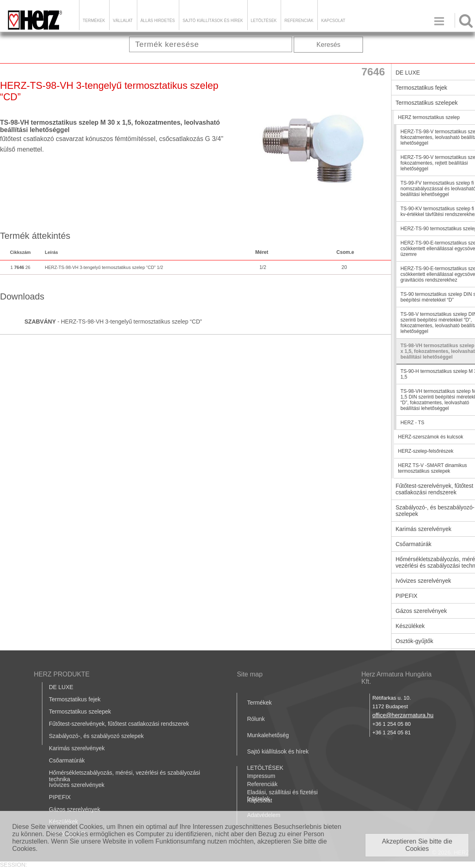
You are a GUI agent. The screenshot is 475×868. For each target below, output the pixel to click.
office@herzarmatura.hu (403, 715)
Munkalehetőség (268, 735)
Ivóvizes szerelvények (77, 785)
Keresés (329, 45)
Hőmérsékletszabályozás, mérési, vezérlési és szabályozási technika (124, 776)
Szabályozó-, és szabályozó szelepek (96, 736)
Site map (250, 674)
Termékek (94, 21)
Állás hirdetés (158, 21)
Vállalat (123, 21)
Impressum (261, 776)
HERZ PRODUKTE (62, 674)
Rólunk (256, 719)
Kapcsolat (333, 21)
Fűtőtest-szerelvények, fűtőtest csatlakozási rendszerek (119, 724)
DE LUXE (61, 687)
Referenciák (299, 21)
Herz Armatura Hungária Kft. (397, 678)
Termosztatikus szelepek (80, 712)
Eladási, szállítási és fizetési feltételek (282, 795)
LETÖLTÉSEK (264, 21)
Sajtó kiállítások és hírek (213, 21)
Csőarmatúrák (67, 760)
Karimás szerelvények (77, 748)
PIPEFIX (60, 797)
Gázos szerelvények (75, 809)
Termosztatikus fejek (75, 699)
